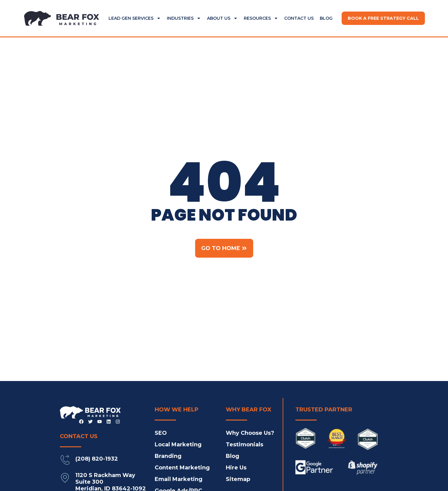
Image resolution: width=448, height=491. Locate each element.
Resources (261, 18)
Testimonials (245, 445)
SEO (161, 433)
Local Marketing (178, 445)
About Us (222, 18)
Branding (168, 456)
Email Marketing (179, 479)
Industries (184, 18)
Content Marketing (182, 468)
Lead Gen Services (135, 18)
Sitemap (238, 479)
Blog (326, 18)
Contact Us (299, 18)
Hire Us (236, 468)
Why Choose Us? (250, 433)
